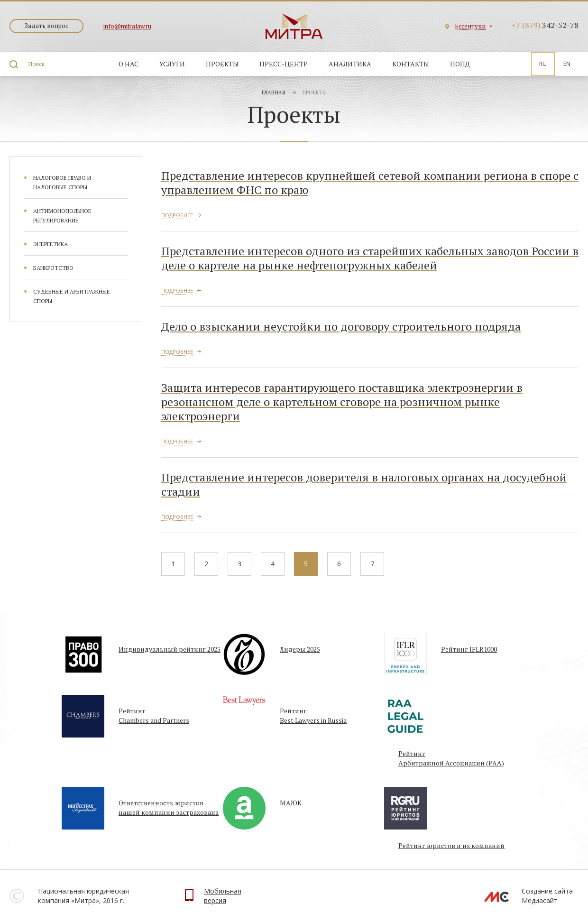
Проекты (222, 64)
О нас (129, 64)
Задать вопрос (46, 26)
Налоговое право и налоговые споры (62, 182)
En (567, 64)
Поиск (37, 64)
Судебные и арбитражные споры (72, 296)
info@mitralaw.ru (127, 26)
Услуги (172, 64)
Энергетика (51, 244)
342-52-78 (545, 25)
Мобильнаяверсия (223, 896)
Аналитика (350, 64)
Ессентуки (470, 26)
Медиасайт (540, 900)
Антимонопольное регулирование (62, 216)
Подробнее (177, 215)
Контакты (411, 64)
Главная (274, 92)
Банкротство (53, 268)
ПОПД (460, 64)
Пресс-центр (284, 64)
